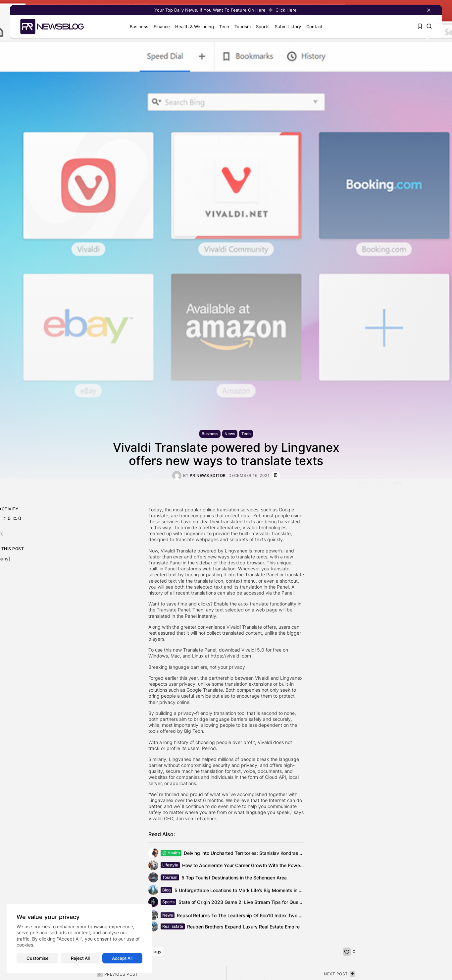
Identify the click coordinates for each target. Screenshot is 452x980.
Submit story (286, 27)
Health (171, 854)
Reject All (80, 958)
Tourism (241, 27)
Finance (160, 27)
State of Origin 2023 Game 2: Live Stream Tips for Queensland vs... (252, 903)
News (230, 434)
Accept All (122, 958)
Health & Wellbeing (193, 27)
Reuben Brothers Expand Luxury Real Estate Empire (243, 927)
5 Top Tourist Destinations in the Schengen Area (234, 878)
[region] (79, 939)
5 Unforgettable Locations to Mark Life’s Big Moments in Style (242, 892)
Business (137, 27)
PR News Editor (208, 476)
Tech (223, 27)
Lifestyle (170, 866)
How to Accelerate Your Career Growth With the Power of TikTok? (254, 866)
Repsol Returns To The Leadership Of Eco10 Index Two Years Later (250, 918)
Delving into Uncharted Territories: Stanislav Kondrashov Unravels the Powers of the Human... (286, 854)
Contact (313, 27)
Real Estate (173, 927)
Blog (166, 892)
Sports (261, 27)
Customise (38, 958)
